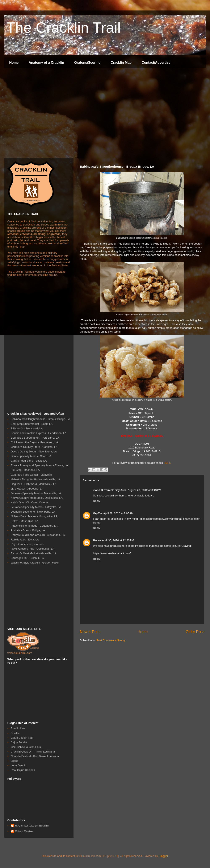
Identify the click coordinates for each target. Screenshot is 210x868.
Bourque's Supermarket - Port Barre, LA (35, 438)
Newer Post (90, 632)
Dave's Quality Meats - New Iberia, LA (34, 451)
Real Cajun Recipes (23, 770)
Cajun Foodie (19, 742)
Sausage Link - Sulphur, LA (27, 558)
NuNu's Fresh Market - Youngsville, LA (34, 516)
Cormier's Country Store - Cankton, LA (34, 447)
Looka (14, 761)
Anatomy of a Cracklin (46, 63)
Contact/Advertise (156, 63)
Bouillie (15, 733)
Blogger (163, 856)
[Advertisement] (39, 113)
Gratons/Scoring (87, 63)
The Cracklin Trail (64, 28)
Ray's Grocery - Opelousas (27, 544)
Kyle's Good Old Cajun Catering (30, 502)
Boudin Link (18, 728)
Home (14, 63)
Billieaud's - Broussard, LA (27, 428)
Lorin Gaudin (18, 765)
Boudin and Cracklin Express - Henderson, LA (39, 433)
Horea (97, 540)
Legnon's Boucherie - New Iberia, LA (33, 512)
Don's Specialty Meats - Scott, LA (31, 456)
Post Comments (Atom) (111, 640)
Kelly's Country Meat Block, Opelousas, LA (37, 498)
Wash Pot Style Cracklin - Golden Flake (35, 563)
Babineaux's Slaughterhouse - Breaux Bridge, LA (40, 419)
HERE (167, 463)
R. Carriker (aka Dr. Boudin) (32, 826)
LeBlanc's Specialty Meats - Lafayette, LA (36, 507)
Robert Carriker (24, 831)
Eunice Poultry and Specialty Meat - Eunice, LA (39, 465)
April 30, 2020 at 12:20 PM (118, 540)
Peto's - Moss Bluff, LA (24, 521)
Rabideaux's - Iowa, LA (25, 540)
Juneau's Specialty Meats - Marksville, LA (36, 493)
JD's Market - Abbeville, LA (27, 489)
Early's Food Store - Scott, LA (29, 461)
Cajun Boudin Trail (22, 738)
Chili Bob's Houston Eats (26, 747)
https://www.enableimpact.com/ (112, 553)
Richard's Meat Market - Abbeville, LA (33, 553)
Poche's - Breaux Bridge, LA (28, 530)
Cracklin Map (121, 63)
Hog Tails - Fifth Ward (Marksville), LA (33, 484)
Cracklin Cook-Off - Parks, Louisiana (33, 752)
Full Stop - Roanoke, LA (25, 470)
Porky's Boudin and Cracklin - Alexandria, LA (38, 535)
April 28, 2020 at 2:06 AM (118, 513)
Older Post (195, 632)
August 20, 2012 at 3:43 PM (144, 490)
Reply (96, 501)
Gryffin (98, 513)
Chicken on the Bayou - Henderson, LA (34, 442)
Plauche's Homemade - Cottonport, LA (34, 526)
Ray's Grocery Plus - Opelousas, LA (33, 549)
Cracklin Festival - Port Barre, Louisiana (35, 756)
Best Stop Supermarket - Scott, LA (32, 424)
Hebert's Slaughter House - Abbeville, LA (35, 479)
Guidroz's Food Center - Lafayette (31, 475)
